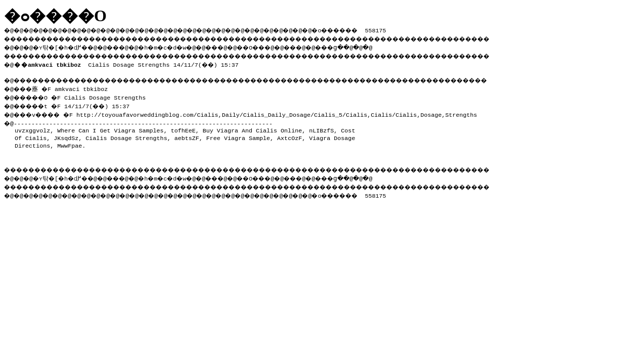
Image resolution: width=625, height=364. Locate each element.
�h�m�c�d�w (179, 46)
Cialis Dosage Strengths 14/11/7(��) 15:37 (128, 63)
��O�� (278, 46)
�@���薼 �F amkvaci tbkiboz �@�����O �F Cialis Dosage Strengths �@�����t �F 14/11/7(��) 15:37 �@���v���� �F (79, 99)
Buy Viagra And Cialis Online (252, 127)
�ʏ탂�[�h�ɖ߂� (66, 46)
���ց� (367, 46)
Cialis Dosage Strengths (126, 135)
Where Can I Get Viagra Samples (110, 127)
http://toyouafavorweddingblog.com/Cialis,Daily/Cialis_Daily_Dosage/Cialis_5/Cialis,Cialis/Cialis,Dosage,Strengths (286, 112)
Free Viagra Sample (238, 135)
